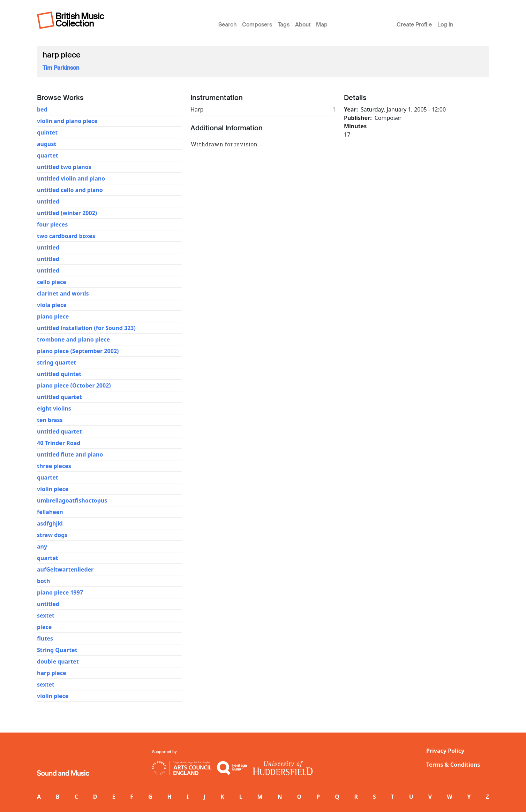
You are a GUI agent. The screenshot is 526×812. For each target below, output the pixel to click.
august (47, 144)
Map (322, 25)
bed (42, 109)
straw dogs (52, 535)
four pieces (52, 224)
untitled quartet (59, 397)
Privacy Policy (445, 751)
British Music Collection (80, 20)
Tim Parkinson (61, 68)
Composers (257, 25)
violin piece (53, 489)
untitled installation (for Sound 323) (86, 328)
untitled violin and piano (71, 178)
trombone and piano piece (73, 339)
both (43, 581)
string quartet (57, 362)
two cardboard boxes (66, 236)
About (303, 25)
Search (227, 25)
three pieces (54, 466)
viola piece (52, 305)
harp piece (52, 673)
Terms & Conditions (453, 765)
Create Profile (414, 25)
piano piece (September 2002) (78, 351)
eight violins (54, 408)
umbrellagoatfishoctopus (72, 500)
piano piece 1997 (60, 592)
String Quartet (57, 650)
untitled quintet (59, 374)
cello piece (52, 282)
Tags (284, 25)
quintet (47, 132)
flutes (45, 638)
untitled (48, 201)
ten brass (50, 420)
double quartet (58, 661)
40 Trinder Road (59, 443)
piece (44, 627)
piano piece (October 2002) (74, 385)
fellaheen (50, 512)
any (42, 546)
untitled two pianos (64, 167)
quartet (48, 155)
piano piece (53, 316)
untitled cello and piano (70, 190)
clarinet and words (63, 293)
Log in (445, 25)
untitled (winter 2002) (67, 213)
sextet (46, 615)
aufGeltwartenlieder (65, 569)
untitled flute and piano (70, 454)
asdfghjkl (50, 523)
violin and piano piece (67, 121)
